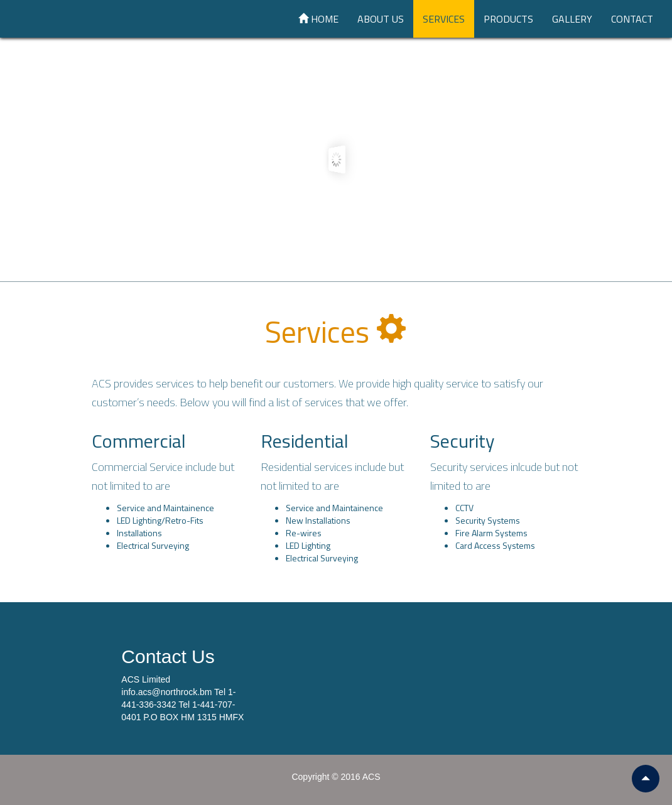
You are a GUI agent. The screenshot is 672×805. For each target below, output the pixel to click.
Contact (632, 19)
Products (508, 19)
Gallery (572, 19)
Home (318, 19)
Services (444, 19)
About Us (381, 19)
